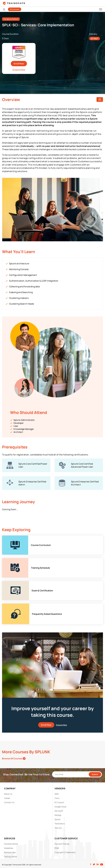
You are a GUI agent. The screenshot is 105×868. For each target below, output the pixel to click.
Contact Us (9, 802)
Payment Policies (62, 844)
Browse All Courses (14, 758)
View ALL (58, 828)
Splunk (57, 819)
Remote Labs (10, 852)
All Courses (15, 9)
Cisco (57, 798)
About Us (8, 794)
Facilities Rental (11, 844)
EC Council (59, 802)
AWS (57, 794)
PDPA (57, 848)
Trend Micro (60, 824)
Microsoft (59, 811)
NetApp (58, 815)
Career (7, 798)
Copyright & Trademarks (65, 852)
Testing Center (11, 857)
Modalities (9, 848)
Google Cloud (60, 807)
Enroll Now (19, 64)
